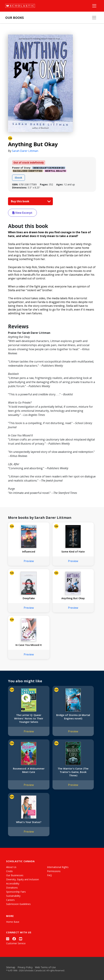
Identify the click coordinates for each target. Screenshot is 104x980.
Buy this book (30, 201)
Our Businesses (15, 875)
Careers (10, 900)
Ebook (18, 178)
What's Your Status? (29, 822)
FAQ (49, 875)
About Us (11, 867)
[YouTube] (21, 939)
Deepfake (29, 598)
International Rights (58, 867)
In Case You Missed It (29, 645)
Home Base (13, 922)
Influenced (29, 551)
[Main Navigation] (94, 6)
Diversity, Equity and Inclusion (23, 879)
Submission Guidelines (18, 904)
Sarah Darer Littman (25, 151)
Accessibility (13, 883)
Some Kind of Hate (73, 551)
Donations (12, 888)
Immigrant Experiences (49, 168)
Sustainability (13, 896)
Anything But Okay (73, 598)
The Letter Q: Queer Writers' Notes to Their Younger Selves (29, 718)
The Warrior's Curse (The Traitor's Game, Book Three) (73, 772)
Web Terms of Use (45, 967)
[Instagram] (8, 939)
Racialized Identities (28, 171)
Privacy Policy (25, 967)
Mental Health (55, 171)
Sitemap (11, 967)
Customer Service (16, 943)
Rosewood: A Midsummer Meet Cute (29, 770)
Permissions (54, 871)
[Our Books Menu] (94, 18)
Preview (29, 561)
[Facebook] (14, 939)
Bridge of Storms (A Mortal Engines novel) (73, 717)
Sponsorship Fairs (16, 892)
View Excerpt (22, 213)
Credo (9, 871)
